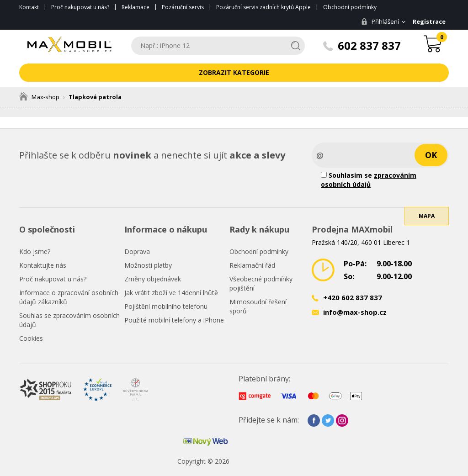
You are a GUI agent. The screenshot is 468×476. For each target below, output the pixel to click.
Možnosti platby (148, 265)
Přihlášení (379, 21)
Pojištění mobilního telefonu (166, 306)
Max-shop (39, 97)
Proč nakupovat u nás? (80, 7)
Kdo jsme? (35, 251)
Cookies (31, 338)
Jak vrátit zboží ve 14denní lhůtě (171, 293)
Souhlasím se (369, 180)
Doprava (137, 251)
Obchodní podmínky (350, 7)
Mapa (427, 221)
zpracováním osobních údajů (369, 180)
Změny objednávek (153, 279)
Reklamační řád (252, 265)
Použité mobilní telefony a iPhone (174, 320)
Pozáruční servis (183, 7)
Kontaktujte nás (43, 265)
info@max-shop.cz (355, 312)
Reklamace (136, 7)
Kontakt (29, 7)
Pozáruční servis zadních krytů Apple (263, 7)
